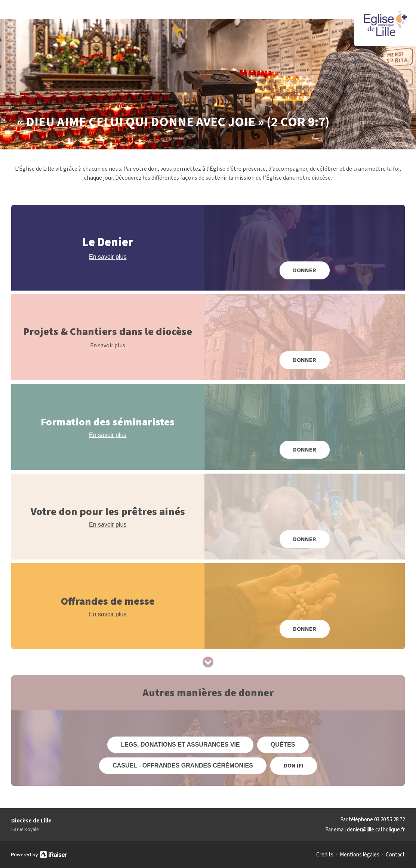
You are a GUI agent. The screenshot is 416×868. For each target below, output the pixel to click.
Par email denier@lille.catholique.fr (365, 830)
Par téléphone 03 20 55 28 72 (372, 820)
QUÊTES (283, 745)
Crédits (325, 855)
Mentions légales (360, 855)
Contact (395, 855)
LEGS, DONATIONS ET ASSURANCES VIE (180, 745)
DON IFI (294, 766)
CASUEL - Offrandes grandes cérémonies (183, 765)
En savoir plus (108, 257)
